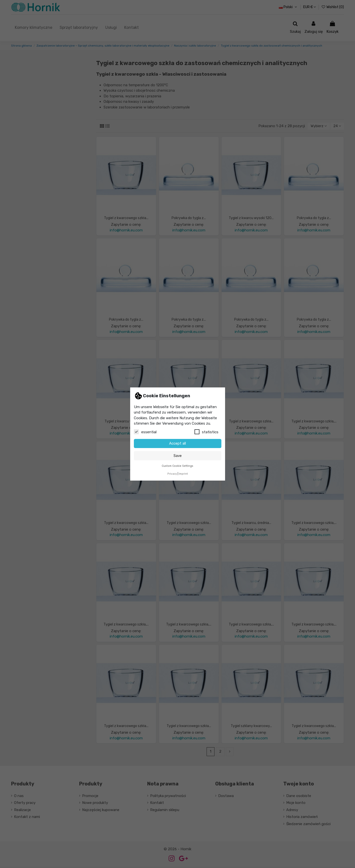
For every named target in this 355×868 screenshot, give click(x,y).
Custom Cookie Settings (177, 466)
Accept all (177, 443)
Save (178, 456)
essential (145, 432)
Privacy (172, 474)
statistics (206, 432)
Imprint (183, 474)
